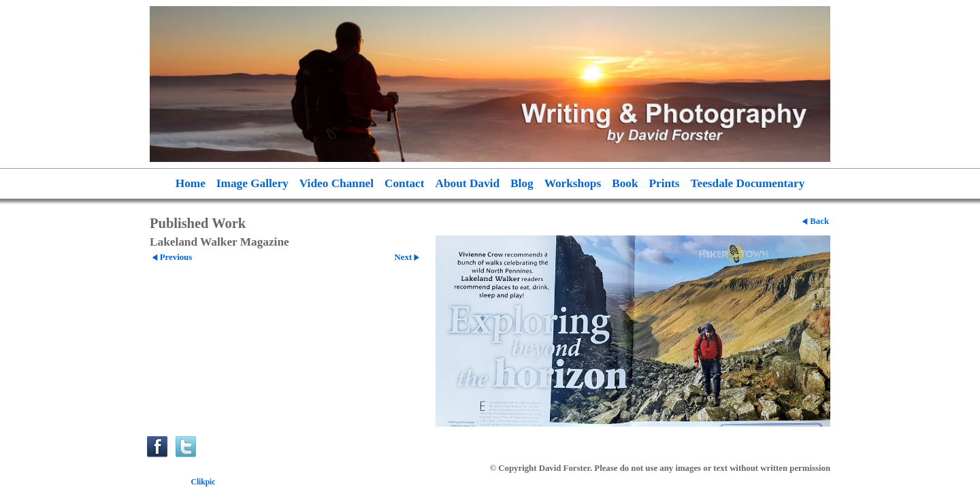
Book (625, 183)
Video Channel (337, 183)
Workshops (573, 183)
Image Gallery (252, 183)
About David (468, 183)
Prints (665, 183)
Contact (405, 183)
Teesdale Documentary (748, 183)
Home (191, 183)
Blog (522, 183)
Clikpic (203, 482)
